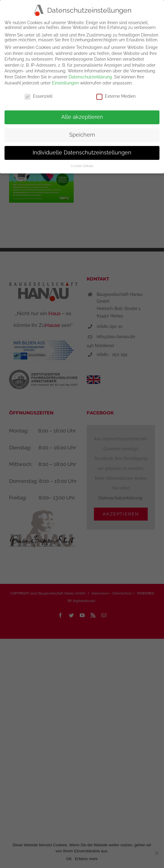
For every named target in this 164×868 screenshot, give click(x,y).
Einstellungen (65, 83)
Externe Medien (116, 96)
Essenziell (39, 96)
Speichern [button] (82, 135)
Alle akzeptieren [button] (82, 117)
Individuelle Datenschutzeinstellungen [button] (82, 153)
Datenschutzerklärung (90, 77)
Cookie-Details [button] (82, 166)
